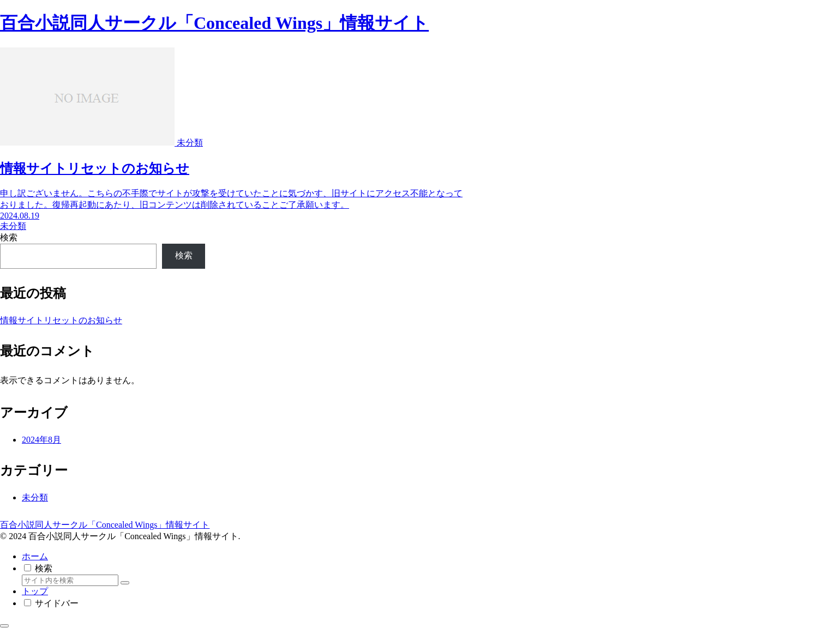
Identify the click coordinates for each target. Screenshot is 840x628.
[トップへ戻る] (4, 626)
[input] (70, 580)
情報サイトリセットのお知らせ (61, 320)
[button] (125, 583)
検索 (9, 237)
